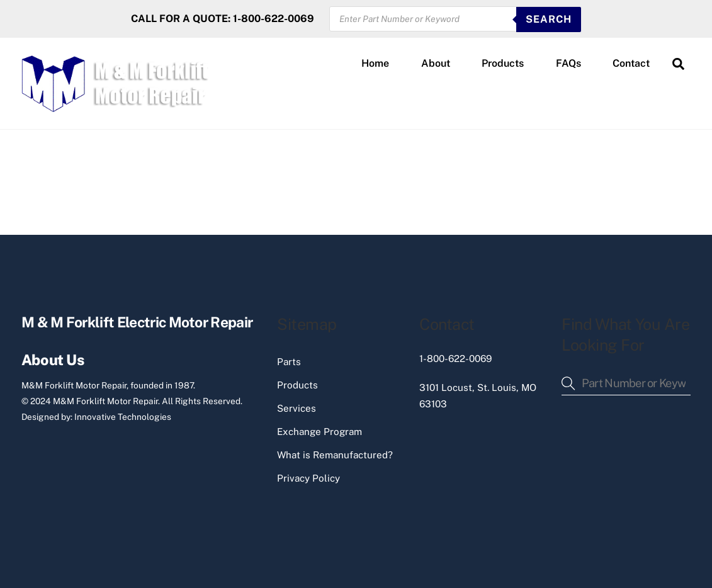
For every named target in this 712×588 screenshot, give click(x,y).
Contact (631, 63)
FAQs (568, 63)
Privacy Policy (308, 478)
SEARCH (549, 19)
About (436, 63)
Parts (289, 362)
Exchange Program (319, 432)
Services (297, 408)
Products (503, 63)
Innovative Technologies (123, 417)
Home (375, 63)
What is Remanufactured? (335, 455)
